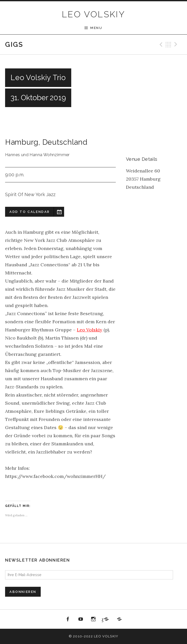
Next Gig (177, 45)
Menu (96, 28)
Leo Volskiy (90, 330)
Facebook (68, 619)
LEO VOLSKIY (93, 14)
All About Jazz (119, 619)
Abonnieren (23, 592)
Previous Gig (160, 45)
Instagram (94, 619)
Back (168, 45)
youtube (81, 619)
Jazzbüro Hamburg (102, 619)
